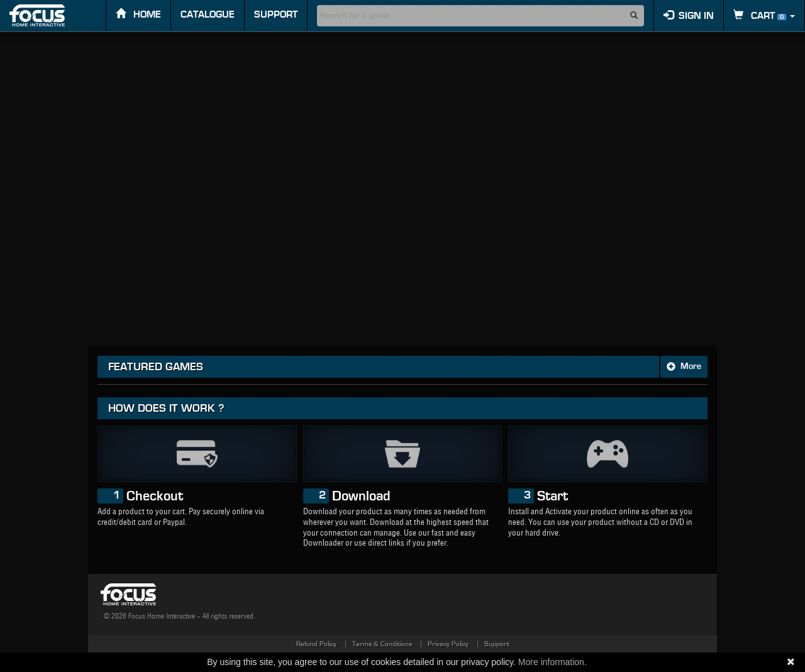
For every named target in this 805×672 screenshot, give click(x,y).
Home (138, 14)
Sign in (689, 15)
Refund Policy (316, 644)
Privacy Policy (448, 644)
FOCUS (48, 15)
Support (276, 14)
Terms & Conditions (382, 644)
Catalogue (208, 14)
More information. (552, 662)
